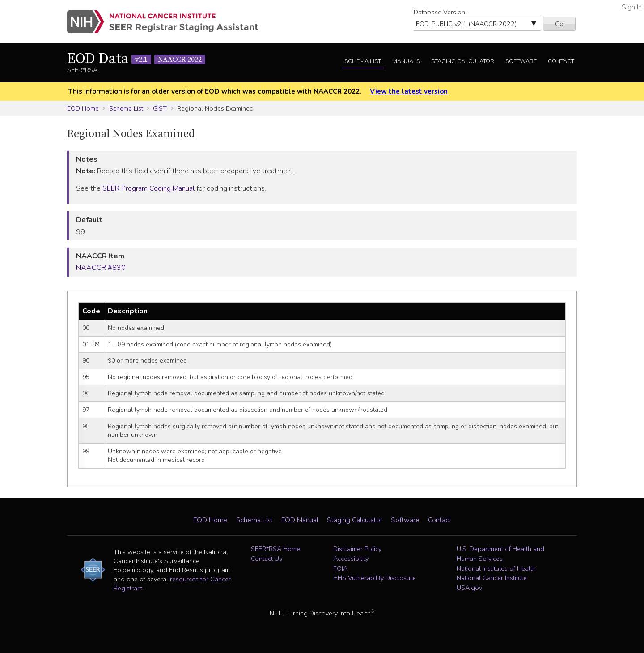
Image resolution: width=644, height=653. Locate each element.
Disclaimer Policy (357, 549)
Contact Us (267, 559)
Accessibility (351, 559)
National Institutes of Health (496, 568)
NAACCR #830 (101, 268)
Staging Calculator (463, 61)
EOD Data (136, 59)
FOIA (340, 568)
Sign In (632, 7)
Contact (561, 61)
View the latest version (409, 91)
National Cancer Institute (492, 578)
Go (559, 24)
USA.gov (469, 588)
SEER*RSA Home (275, 549)
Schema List (363, 61)
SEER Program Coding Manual (148, 188)
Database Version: (440, 12)
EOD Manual (300, 520)
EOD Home (83, 108)
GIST (160, 108)
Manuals (406, 61)
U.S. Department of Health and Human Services (500, 554)
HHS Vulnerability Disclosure (375, 578)
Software (521, 61)
